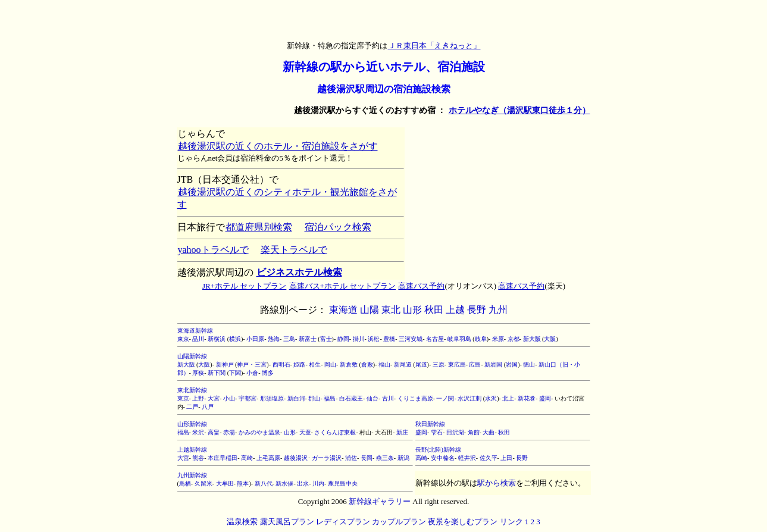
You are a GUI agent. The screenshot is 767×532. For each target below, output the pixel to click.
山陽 (370, 310)
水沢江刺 (469, 398)
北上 (508, 398)
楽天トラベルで (294, 250)
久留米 (204, 484)
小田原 (255, 339)
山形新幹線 (192, 424)
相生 (315, 364)
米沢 (198, 432)
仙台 (372, 398)
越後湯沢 (296, 458)
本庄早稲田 (223, 458)
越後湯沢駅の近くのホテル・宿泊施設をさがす (278, 146)
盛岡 (545, 398)
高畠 (214, 432)
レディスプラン (343, 522)
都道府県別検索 (259, 227)
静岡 (343, 339)
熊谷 (198, 458)
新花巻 (527, 398)
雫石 (437, 432)
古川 (388, 398)
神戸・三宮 (252, 364)
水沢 (491, 398)
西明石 (281, 364)
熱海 (274, 339)
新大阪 (532, 339)
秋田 (434, 310)
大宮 (214, 398)
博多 (268, 373)
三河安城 (411, 339)
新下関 (217, 373)
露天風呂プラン (287, 522)
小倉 (252, 373)
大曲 (489, 432)
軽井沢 (467, 458)
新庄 (402, 432)
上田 (506, 458)
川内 (318, 484)
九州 (498, 310)
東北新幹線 (192, 390)
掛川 (359, 339)
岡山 (330, 364)
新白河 (296, 398)
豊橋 (389, 339)
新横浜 (217, 339)
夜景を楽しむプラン (463, 522)
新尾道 (403, 364)
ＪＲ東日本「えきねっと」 (434, 46)
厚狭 (198, 373)
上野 (198, 398)
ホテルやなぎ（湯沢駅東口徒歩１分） (519, 110)
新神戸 (225, 364)
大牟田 (225, 484)
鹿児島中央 (343, 484)
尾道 (421, 364)
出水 (303, 484)
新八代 (264, 484)
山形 (412, 310)
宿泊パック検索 (338, 227)
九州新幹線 (192, 475)
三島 (289, 339)
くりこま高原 (415, 398)
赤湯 (229, 432)
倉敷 (367, 364)
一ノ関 (445, 398)
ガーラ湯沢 (327, 458)
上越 (455, 310)
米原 (498, 339)
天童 (305, 432)
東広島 (457, 364)
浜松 (374, 339)
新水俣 (284, 484)
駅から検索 (497, 483)
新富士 (308, 339)
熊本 (243, 484)
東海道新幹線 (195, 331)
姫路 (299, 364)
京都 (514, 339)
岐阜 (481, 339)
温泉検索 (242, 522)
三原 (439, 364)
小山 (229, 398)
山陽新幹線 (192, 356)
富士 (326, 339)
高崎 (247, 458)
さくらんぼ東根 (335, 432)
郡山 (314, 398)
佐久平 (489, 458)
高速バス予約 (421, 286)
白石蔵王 (351, 398)
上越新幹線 (192, 450)
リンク (511, 522)
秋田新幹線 (430, 424)
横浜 (235, 339)
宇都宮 (248, 398)
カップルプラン (399, 522)
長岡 (367, 458)
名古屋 (435, 339)
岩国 (512, 364)
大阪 (550, 339)
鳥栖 (185, 484)
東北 (391, 310)
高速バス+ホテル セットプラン (342, 286)
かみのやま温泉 (259, 432)
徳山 (529, 364)
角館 (474, 432)
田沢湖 (455, 432)
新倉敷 (349, 364)
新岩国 (493, 364)
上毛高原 (268, 458)
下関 (235, 373)
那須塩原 (272, 398)
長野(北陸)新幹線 (438, 450)
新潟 (403, 458)
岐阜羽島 (459, 339)
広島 (475, 364)
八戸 (208, 407)
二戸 (192, 407)
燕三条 (385, 458)
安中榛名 (443, 458)
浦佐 (351, 458)
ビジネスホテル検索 (299, 272)
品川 (198, 339)
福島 (330, 398)
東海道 (343, 310)
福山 (384, 364)
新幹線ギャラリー (380, 501)
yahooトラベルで (213, 250)
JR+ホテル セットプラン (244, 286)
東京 (183, 339)
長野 (477, 310)
